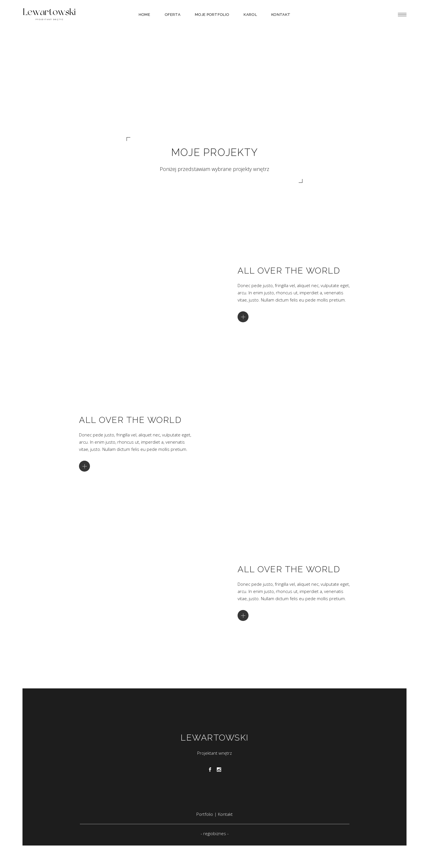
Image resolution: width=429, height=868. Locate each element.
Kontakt (225, 814)
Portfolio (205, 814)
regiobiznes (215, 833)
